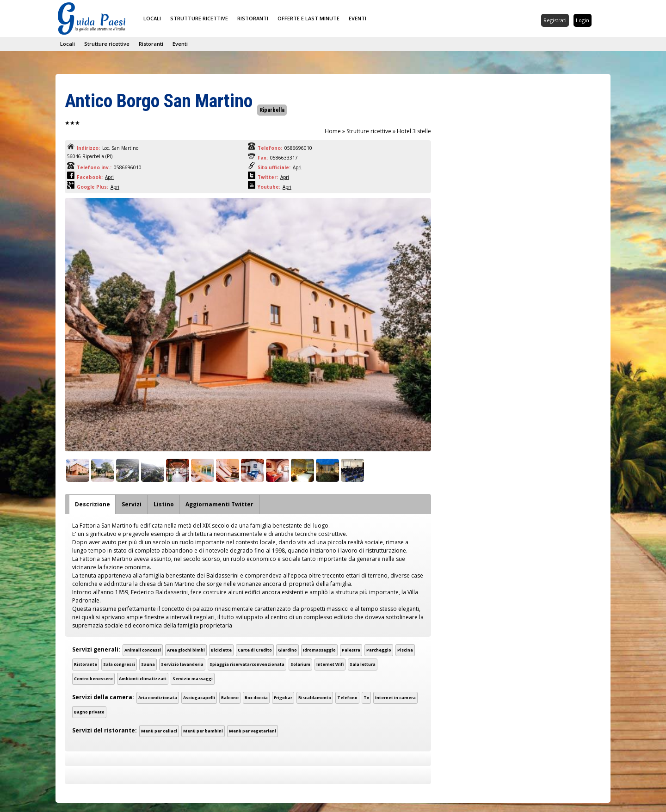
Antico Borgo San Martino (159, 101)
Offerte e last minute (308, 18)
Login (583, 20)
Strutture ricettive (199, 18)
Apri (297, 167)
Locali (152, 18)
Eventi (358, 18)
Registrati (555, 20)
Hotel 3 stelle (414, 131)
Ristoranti (253, 18)
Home (333, 131)
